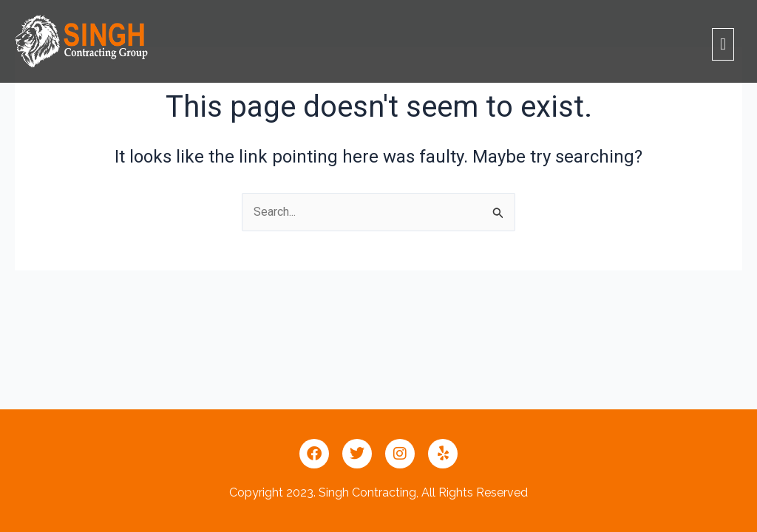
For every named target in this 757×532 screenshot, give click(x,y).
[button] (723, 44)
